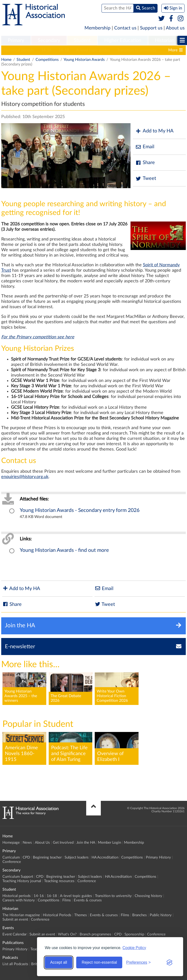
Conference (12, 862)
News (27, 843)
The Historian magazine (21, 915)
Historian (165, 40)
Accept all (59, 962)
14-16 (46, 50)
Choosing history (148, 896)
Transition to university (137, 50)
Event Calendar (14, 934)
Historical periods (19, 50)
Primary (16, 40)
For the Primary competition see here (38, 337)
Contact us (125, 28)
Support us (151, 28)
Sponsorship (134, 934)
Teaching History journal (22, 881)
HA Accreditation (105, 857)
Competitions (47, 60)
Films (67, 900)
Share (145, 163)
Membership (98, 28)
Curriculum (11, 857)
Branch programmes (95, 934)
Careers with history (19, 900)
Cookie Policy (134, 948)
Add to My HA (154, 131)
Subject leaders (77, 857)
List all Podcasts (15, 964)
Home (6, 60)
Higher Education (123, 40)
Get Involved (63, 843)
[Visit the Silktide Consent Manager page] (169, 962)
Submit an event (15, 920)
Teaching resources (59, 881)
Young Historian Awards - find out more (64, 550)
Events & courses (88, 900)
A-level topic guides (93, 50)
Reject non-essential (99, 962)
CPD (26, 857)
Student (82, 40)
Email (145, 147)
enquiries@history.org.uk (25, 477)
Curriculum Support (18, 877)
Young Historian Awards (84, 60)
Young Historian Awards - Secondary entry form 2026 (80, 510)
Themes (81, 915)
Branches (140, 915)
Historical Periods (57, 915)
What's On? (67, 934)
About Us (42, 843)
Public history (161, 915)
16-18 (64, 50)
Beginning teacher (47, 857)
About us (175, 28)
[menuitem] (16, 41)
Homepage (11, 843)
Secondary (49, 40)
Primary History (158, 857)
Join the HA (86, 843)
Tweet (146, 179)
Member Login (109, 843)
